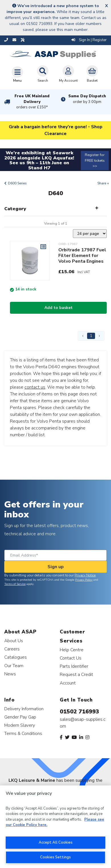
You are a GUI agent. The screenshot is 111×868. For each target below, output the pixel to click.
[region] (55, 827)
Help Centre (72, 650)
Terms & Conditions (23, 733)
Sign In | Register (89, 40)
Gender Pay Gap (20, 717)
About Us (14, 641)
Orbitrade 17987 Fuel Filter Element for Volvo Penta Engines (82, 256)
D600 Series (17, 183)
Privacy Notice (85, 575)
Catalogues (16, 657)
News (10, 674)
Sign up (56, 567)
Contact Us (71, 658)
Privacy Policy (84, 580)
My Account (68, 74)
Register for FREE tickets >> (95, 160)
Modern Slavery (20, 725)
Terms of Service (15, 584)
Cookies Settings (55, 857)
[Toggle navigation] (17, 74)
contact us (35, 387)
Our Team (14, 666)
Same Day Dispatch (87, 99)
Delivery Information (24, 709)
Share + (103, 183)
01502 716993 (79, 712)
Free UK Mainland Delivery (32, 102)
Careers (12, 649)
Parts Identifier (74, 666)
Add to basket (58, 308)
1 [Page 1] (91, 336)
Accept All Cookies (56, 842)
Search (43, 74)
